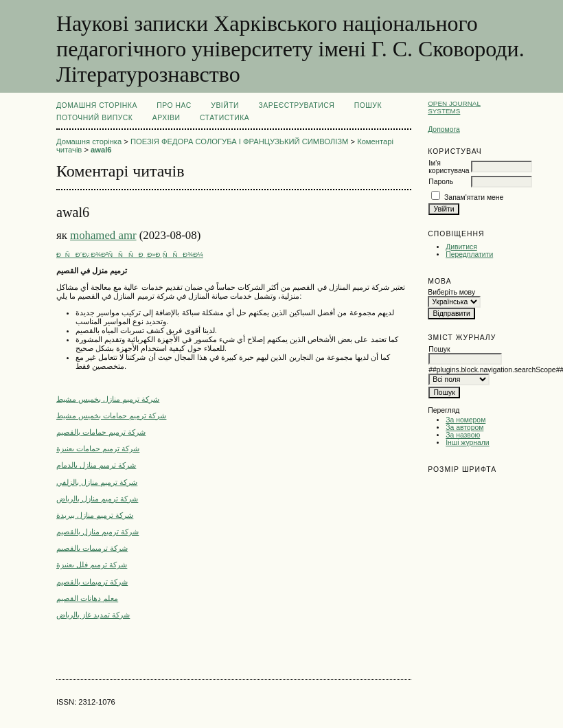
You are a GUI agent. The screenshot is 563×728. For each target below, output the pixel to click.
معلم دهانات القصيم (87, 598)
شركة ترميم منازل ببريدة (95, 515)
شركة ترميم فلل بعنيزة (92, 565)
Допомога (444, 129)
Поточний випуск (94, 118)
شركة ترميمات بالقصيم (92, 548)
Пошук (368, 105)
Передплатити (469, 254)
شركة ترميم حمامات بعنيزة (98, 448)
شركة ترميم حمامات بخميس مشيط (111, 416)
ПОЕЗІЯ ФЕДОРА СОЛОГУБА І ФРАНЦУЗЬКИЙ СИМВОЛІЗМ (239, 141)
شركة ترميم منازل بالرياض (97, 499)
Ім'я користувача (449, 167)
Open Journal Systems (454, 107)
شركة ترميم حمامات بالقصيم (101, 432)
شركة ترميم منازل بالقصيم (97, 532)
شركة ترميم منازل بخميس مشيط (108, 399)
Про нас (174, 105)
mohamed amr (103, 235)
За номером (466, 420)
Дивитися (461, 247)
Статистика (225, 118)
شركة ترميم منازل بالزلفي (97, 482)
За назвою (463, 435)
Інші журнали (467, 443)
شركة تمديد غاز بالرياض (93, 615)
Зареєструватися (297, 105)
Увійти (225, 105)
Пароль (441, 182)
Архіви (166, 118)
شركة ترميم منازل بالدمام (96, 465)
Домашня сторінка (97, 105)
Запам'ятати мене (474, 197)
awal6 (101, 150)
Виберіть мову (451, 292)
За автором (464, 428)
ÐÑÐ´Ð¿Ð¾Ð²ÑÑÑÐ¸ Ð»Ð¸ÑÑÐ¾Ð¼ (130, 254)
